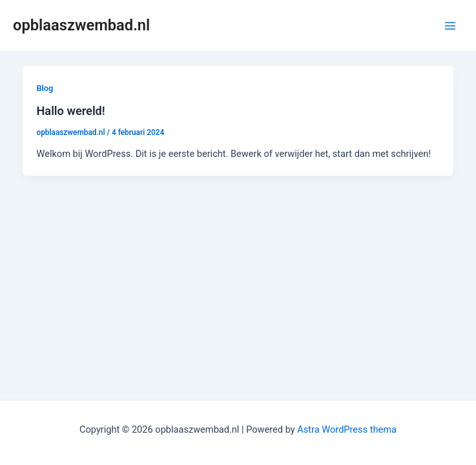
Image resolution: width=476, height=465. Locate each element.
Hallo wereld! (70, 111)
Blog (45, 88)
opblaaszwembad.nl (81, 25)
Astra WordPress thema (347, 429)
